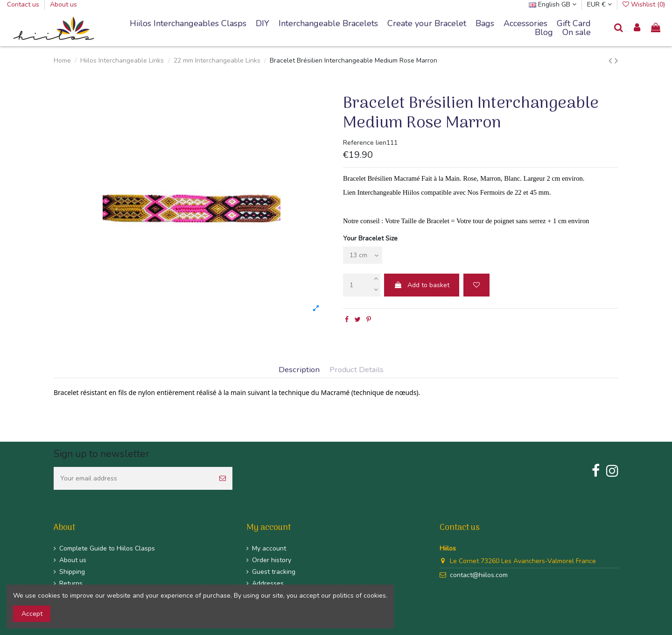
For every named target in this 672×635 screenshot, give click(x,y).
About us (63, 4)
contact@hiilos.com (479, 575)
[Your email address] (133, 478)
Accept (32, 614)
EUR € (599, 4)
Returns (71, 583)
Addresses (268, 583)
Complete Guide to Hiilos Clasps (107, 548)
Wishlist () (644, 4)
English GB (553, 4)
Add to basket (422, 285)
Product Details (357, 370)
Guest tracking (274, 572)
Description (299, 370)
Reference (358, 143)
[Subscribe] (223, 478)
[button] (328, 24)
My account (269, 548)
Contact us (24, 4)
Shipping (72, 572)
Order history (272, 560)
